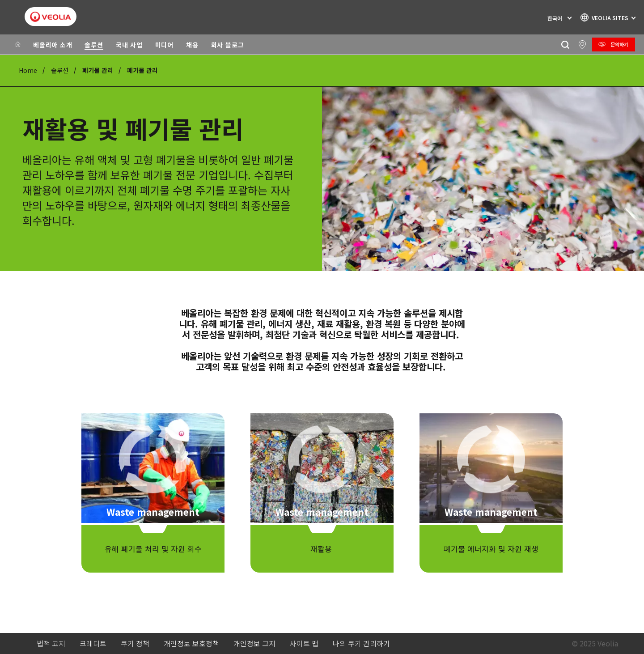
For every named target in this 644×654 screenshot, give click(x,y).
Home (28, 70)
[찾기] (565, 45)
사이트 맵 (304, 643)
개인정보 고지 (254, 643)
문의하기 (619, 44)
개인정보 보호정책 (191, 643)
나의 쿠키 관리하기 (361, 643)
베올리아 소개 (53, 45)
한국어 (555, 18)
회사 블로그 (228, 45)
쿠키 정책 (135, 643)
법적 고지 (51, 643)
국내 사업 (129, 45)
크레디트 (93, 643)
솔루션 (94, 45)
